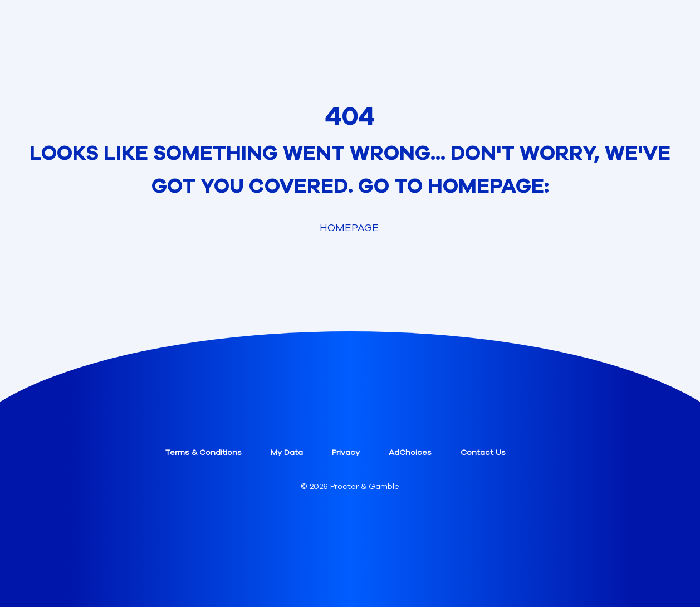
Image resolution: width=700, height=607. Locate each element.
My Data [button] (287, 452)
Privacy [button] (346, 452)
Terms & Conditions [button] (204, 452)
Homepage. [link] (350, 228)
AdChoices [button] (410, 452)
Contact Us (483, 452)
